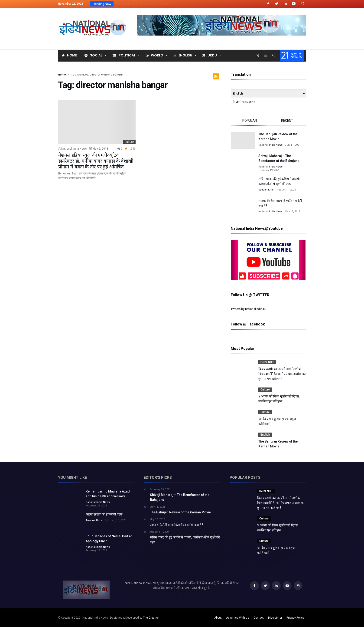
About (218, 618)
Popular (250, 121)
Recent (287, 121)
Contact (259, 618)
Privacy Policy (295, 618)
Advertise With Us (238, 618)
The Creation (151, 618)
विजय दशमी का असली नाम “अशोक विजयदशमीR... (146, 4)
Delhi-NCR (267, 362)
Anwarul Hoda (94, 520)
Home (62, 75)
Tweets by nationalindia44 (248, 309)
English (265, 435)
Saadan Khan (266, 190)
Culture (129, 142)
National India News (73, 149)
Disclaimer (275, 618)
